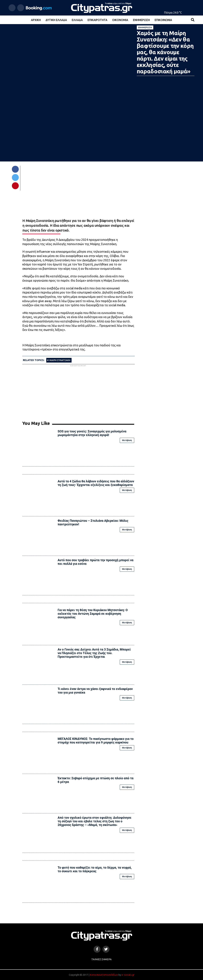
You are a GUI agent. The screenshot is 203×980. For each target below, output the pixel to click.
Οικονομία (120, 20)
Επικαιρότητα (97, 20)
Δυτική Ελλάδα (56, 20)
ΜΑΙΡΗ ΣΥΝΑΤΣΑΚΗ (60, 360)
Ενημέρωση (141, 20)
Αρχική (36, 20)
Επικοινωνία (163, 20)
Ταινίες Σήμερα (101, 959)
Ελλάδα (77, 20)
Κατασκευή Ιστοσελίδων (104, 975)
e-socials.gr (128, 975)
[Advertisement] (78, 391)
